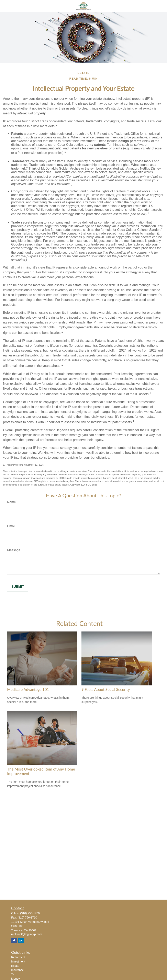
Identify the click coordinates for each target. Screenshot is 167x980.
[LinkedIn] (21, 941)
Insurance (17, 970)
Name (12, 502)
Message (14, 550)
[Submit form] (18, 587)
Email (11, 526)
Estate (15, 966)
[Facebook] (14, 941)
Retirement (18, 957)
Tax (13, 974)
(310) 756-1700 (30, 913)
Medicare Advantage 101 (28, 690)
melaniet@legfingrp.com (27, 934)
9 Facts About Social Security (106, 690)
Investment (18, 961)
